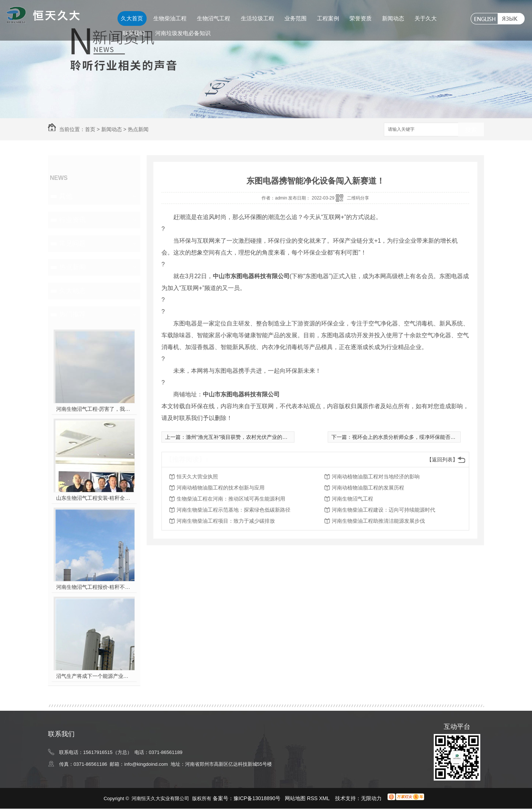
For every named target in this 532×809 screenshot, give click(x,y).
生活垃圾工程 (258, 18)
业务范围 (296, 18)
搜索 (471, 130)
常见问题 (72, 243)
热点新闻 (138, 129)
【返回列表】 (442, 460)
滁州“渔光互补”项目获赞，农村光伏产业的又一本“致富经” (251, 437)
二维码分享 (358, 198)
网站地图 (295, 798)
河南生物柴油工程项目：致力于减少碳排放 (226, 521)
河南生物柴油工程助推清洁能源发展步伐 (378, 521)
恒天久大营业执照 (197, 477)
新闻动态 (393, 18)
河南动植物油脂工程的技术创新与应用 (221, 488)
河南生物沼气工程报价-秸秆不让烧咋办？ (94, 587)
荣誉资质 (361, 18)
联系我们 (134, 33)
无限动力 (371, 798)
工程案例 (328, 18)
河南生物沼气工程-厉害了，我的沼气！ (94, 409)
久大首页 (132, 18)
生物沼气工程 (214, 18)
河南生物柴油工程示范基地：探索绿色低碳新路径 (233, 510)
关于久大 (426, 18)
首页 (90, 129)
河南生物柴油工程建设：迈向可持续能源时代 (383, 510)
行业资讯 (72, 220)
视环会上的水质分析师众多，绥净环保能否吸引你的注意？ (419, 437)
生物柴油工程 (170, 18)
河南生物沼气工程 (352, 499)
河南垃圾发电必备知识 (183, 33)
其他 (66, 196)
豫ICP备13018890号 (257, 798)
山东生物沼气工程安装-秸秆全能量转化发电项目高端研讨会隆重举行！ (94, 498)
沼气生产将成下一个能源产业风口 (94, 676)
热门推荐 (72, 314)
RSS (313, 798)
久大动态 (72, 291)
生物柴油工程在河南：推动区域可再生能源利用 (231, 499)
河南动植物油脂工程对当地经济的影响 (376, 477)
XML (325, 798)
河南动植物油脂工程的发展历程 (368, 488)
